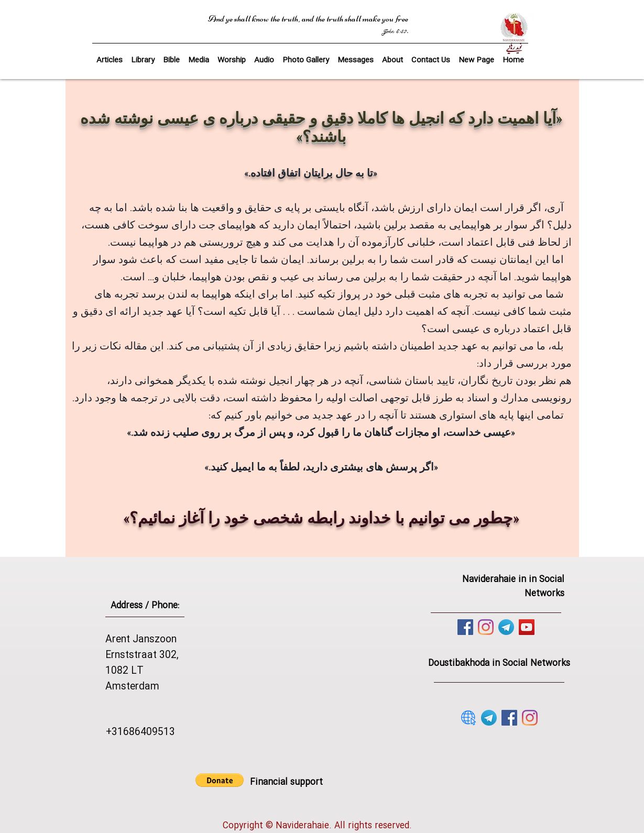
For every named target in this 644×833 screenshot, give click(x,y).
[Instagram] (486, 627)
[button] (171, 56)
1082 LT (124, 671)
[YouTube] (527, 627)
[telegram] (506, 627)
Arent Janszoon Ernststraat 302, (142, 648)
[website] (468, 718)
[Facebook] (465, 627)
